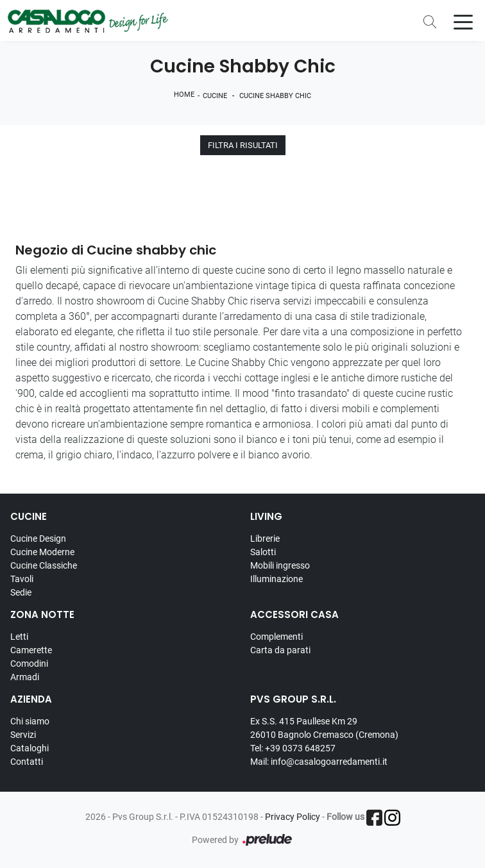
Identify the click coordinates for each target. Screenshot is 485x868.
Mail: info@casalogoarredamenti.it (319, 762)
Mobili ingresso (280, 565)
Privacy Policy (293, 817)
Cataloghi (30, 748)
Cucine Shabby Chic (275, 96)
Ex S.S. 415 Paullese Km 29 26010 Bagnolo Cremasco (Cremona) (324, 728)
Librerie (265, 538)
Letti (19, 637)
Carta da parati (280, 650)
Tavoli (22, 579)
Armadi (25, 677)
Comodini (29, 664)
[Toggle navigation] (463, 21)
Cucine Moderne (42, 552)
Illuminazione (277, 579)
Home (184, 95)
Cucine (215, 96)
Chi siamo (30, 721)
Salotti (263, 552)
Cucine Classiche (44, 565)
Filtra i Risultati (243, 145)
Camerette (31, 650)
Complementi (277, 637)
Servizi (23, 735)
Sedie (21, 592)
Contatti (27, 762)
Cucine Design (38, 538)
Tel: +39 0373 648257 (293, 748)
